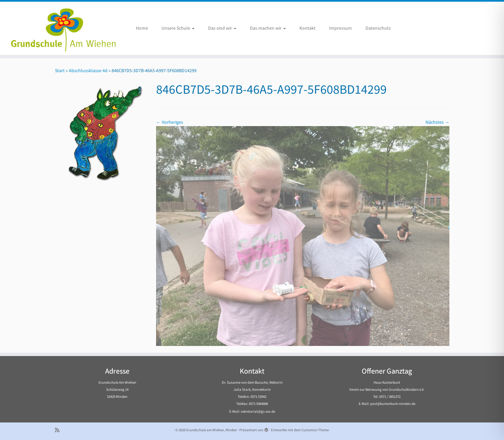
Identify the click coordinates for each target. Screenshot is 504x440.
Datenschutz (378, 28)
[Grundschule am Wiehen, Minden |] (58, 28)
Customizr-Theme (315, 430)
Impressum (340, 28)
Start (60, 70)
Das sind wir (222, 28)
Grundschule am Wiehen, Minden (212, 430)
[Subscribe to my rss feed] (59, 430)
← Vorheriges (170, 122)
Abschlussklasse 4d (88, 70)
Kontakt (307, 28)
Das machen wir (268, 28)
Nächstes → (437, 122)
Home (142, 28)
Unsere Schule (178, 28)
